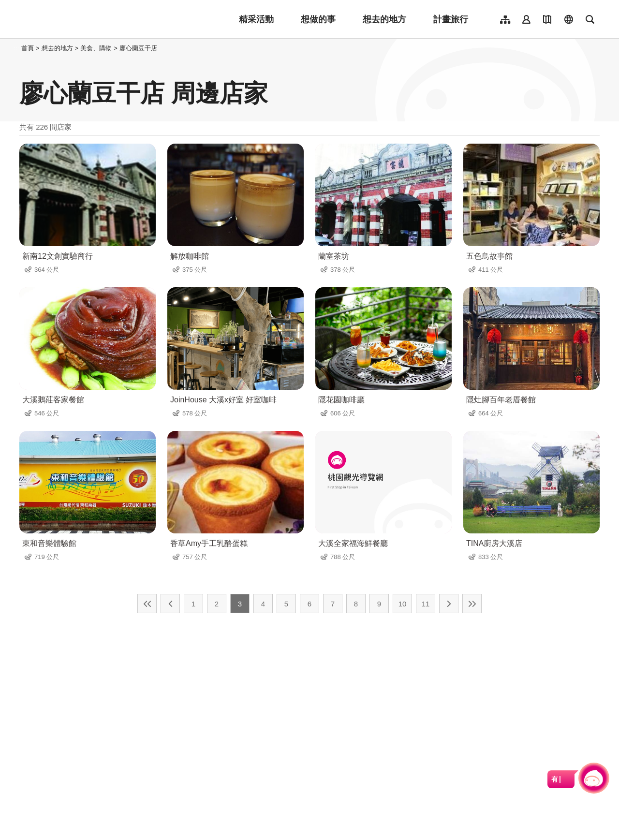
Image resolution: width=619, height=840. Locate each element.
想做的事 (318, 19)
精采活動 (256, 19)
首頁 (28, 48)
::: (17, 48)
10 (403, 604)
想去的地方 (384, 19)
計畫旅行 (451, 19)
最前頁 (147, 604)
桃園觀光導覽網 (83, 19)
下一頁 (449, 604)
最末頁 (472, 604)
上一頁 (170, 604)
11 (426, 604)
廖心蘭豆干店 (138, 48)
